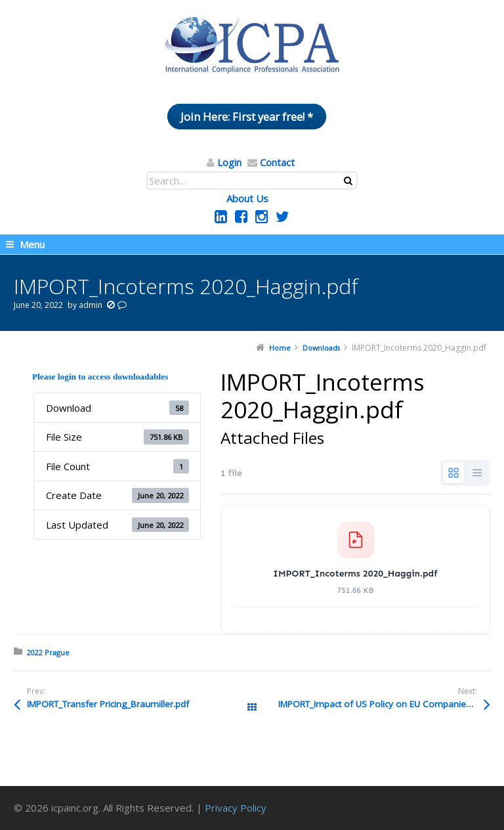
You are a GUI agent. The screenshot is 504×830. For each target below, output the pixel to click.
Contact (277, 162)
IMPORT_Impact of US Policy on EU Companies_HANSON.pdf (384, 704)
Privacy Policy (236, 808)
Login (229, 162)
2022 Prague (48, 652)
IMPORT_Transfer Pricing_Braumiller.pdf (108, 704)
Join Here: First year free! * (247, 117)
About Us (247, 198)
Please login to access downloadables (100, 377)
